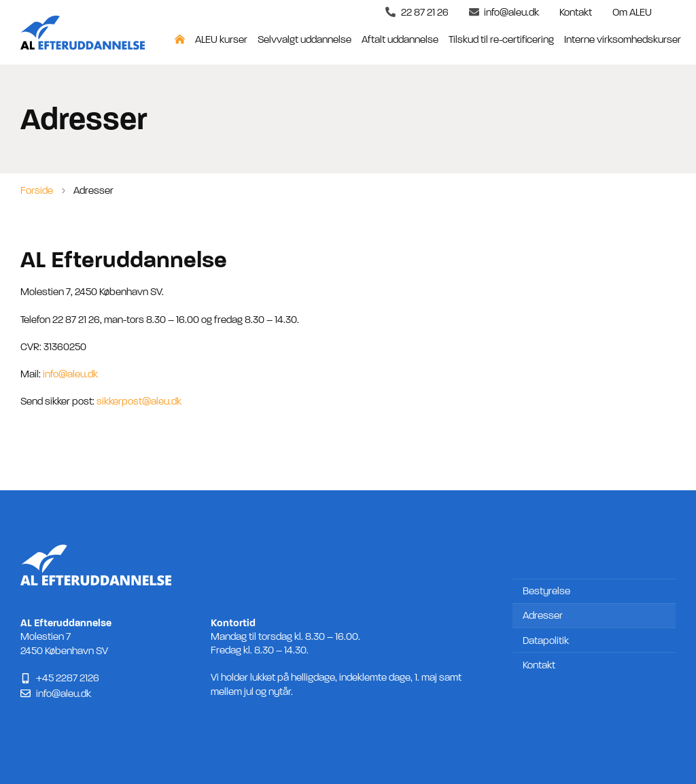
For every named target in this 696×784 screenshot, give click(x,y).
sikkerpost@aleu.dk (139, 401)
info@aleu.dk (70, 374)
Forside (37, 190)
